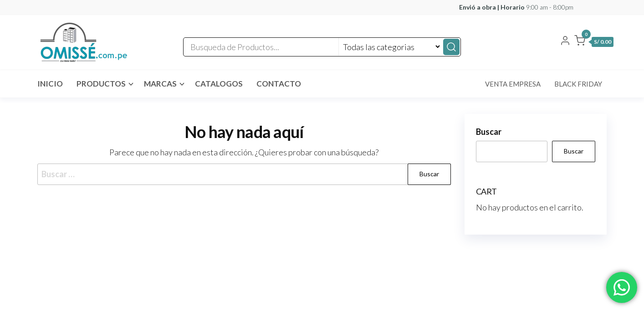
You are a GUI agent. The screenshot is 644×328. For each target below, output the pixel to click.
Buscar (489, 132)
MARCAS (160, 84)
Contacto (279, 84)
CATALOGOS (219, 84)
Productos (101, 84)
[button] (594, 42)
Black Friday (578, 84)
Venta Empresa (513, 84)
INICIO (50, 84)
